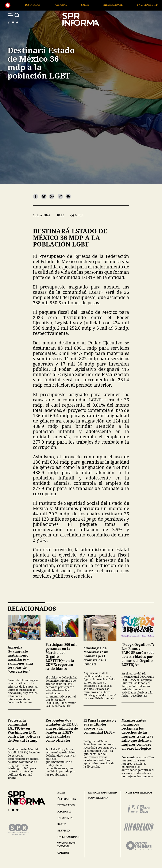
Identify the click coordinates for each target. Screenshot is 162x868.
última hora (67, 799)
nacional (64, 812)
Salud (120, 5)
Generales (38, 5)
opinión (63, 853)
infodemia (65, 818)
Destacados (67, 5)
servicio (63, 831)
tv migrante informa (66, 845)
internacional (68, 837)
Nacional (95, 5)
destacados (66, 805)
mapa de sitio (98, 798)
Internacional (148, 5)
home (61, 793)
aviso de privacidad (102, 793)
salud (62, 824)
